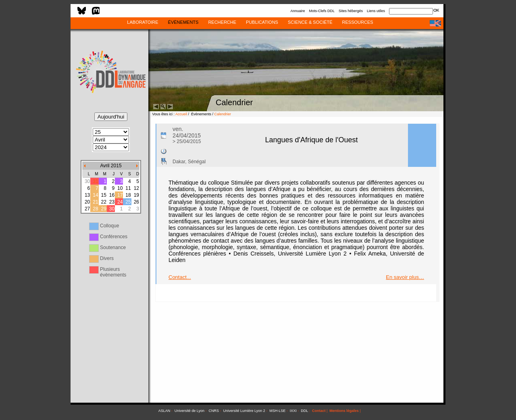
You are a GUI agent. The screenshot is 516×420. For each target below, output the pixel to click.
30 (112, 209)
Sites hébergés (351, 11)
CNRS (214, 411)
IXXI (293, 411)
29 (103, 209)
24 (120, 202)
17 (120, 195)
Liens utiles (376, 11)
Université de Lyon (189, 411)
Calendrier (223, 114)
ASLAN (164, 411)
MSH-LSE (277, 411)
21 (95, 202)
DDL (304, 411)
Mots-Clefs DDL (322, 11)
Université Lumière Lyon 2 (244, 411)
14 (95, 195)
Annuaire (298, 11)
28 (95, 209)
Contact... (180, 277)
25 (128, 202)
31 (95, 181)
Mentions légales (344, 411)
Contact (319, 411)
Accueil (181, 114)
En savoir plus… (405, 277)
